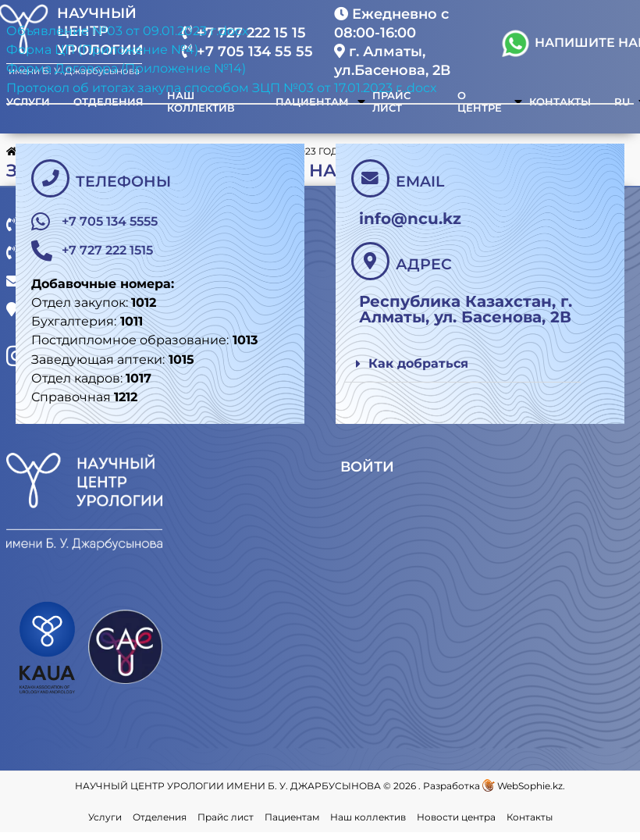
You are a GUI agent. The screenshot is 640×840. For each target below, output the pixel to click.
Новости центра (456, 825)
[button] (463, 364)
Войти (369, 476)
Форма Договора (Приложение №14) (126, 68)
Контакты (530, 825)
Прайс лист (226, 825)
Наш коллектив (368, 825)
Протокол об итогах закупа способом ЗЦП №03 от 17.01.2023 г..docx (222, 88)
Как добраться (418, 363)
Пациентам (292, 825)
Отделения (160, 825)
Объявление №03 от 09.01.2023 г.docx (128, 31)
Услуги (105, 825)
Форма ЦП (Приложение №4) (102, 50)
